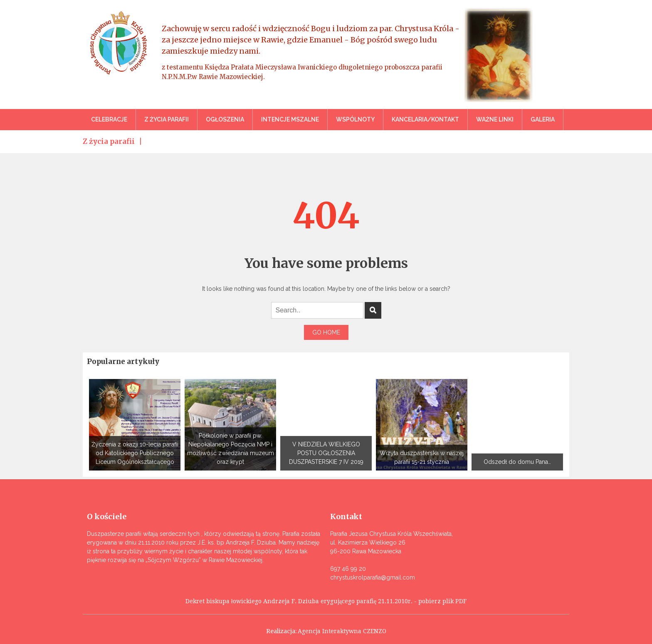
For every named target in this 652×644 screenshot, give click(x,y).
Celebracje (109, 119)
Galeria (543, 119)
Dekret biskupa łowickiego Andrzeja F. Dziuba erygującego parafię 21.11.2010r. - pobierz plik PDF (326, 601)
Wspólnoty (355, 119)
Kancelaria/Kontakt (425, 119)
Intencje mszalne (290, 119)
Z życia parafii (167, 119)
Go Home (326, 332)
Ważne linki (495, 119)
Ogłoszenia (225, 119)
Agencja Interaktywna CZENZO (342, 631)
